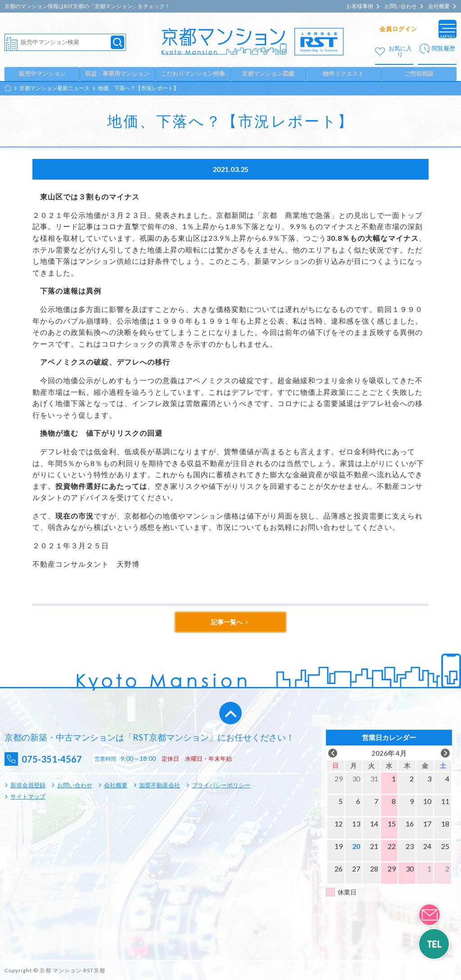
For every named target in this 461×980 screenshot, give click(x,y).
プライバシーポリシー (221, 786)
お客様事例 (360, 6)
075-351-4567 (59, 759)
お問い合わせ (401, 6)
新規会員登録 (28, 786)
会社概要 (439, 6)
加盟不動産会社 (160, 786)
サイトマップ (28, 797)
